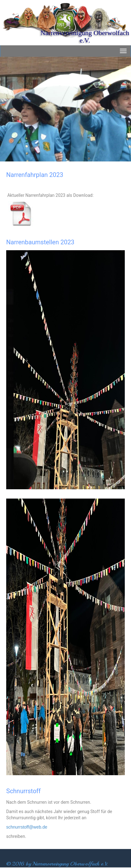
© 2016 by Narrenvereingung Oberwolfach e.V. (57, 864)
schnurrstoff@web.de (27, 827)
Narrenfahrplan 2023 (35, 175)
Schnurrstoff (23, 791)
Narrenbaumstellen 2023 (40, 242)
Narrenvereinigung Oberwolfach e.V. (85, 36)
